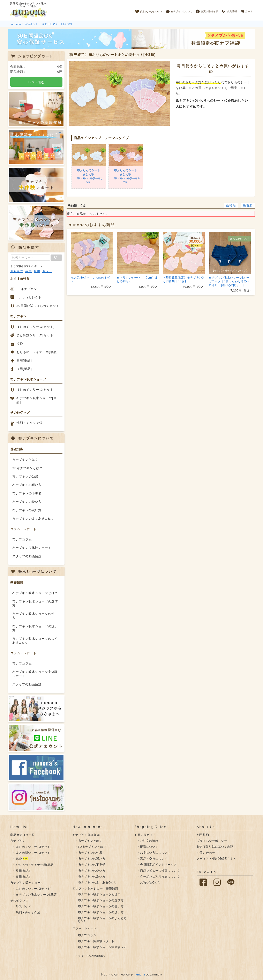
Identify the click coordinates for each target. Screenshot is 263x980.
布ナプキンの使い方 (27, 502)
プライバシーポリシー (212, 841)
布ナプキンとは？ (25, 459)
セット (47, 271)
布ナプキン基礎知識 (86, 835)
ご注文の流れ (149, 841)
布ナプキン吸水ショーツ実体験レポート (35, 674)
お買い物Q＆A (150, 882)
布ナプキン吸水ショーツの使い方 (35, 616)
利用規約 (203, 835)
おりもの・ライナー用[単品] (37, 352)
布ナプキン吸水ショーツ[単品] (36, 400)
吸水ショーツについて (149, 10)
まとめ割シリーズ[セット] (35, 335)
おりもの (17, 271)
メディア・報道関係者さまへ (217, 859)
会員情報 (230, 10)
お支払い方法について (155, 853)
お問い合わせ (206, 853)
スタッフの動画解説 (27, 556)
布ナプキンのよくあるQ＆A (33, 518)
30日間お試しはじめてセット (38, 306)
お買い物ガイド (207, 10)
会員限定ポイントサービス (158, 864)
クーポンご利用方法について (160, 876)
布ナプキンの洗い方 (27, 510)
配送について (149, 847)
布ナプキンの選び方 (27, 485)
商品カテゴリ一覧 (22, 835)
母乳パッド (23, 906)
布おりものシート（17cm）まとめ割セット (137, 279)
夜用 (37, 271)
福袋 (20, 343)
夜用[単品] (24, 369)
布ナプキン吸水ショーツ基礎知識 (95, 888)
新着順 (248, 205)
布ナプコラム (22, 539)
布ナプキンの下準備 (27, 493)
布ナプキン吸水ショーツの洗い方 (35, 628)
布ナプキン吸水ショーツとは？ (35, 593)
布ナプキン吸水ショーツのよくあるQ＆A (35, 640)
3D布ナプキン (27, 289)
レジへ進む (36, 82)
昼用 (29, 271)
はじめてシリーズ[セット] (35, 327)
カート (247, 10)
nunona (140, 974)
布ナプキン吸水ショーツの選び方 (35, 603)
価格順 (231, 205)
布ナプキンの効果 (25, 476)
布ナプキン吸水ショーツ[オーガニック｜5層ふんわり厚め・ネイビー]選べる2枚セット (229, 281)
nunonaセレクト (29, 297)
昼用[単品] (24, 360)
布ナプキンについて (179, 10)
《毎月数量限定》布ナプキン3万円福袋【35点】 (183, 279)
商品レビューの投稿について (160, 870)
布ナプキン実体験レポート (32, 548)
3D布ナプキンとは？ (27, 468)
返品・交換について (154, 859)
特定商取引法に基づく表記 (215, 847)
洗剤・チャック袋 (29, 423)
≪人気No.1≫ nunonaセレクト (91, 279)
